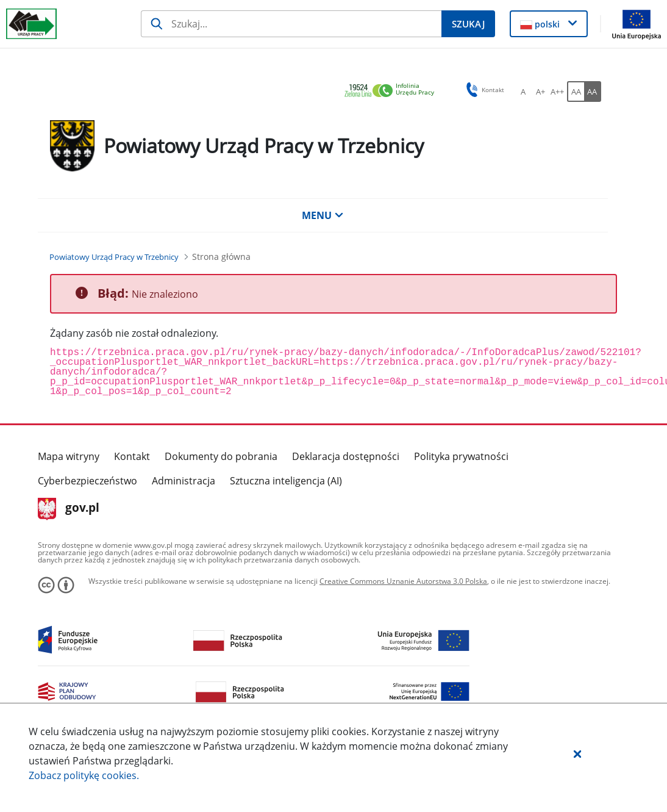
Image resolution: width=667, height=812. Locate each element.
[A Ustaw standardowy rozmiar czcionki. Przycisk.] (523, 92)
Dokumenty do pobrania (221, 456)
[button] (577, 753)
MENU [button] (323, 215)
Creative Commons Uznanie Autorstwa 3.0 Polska (403, 581)
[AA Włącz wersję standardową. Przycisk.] (576, 92)
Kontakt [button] (483, 90)
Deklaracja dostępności (346, 456)
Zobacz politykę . (84, 775)
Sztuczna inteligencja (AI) (286, 481)
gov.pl (69, 509)
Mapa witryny (69, 456)
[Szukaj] (291, 24)
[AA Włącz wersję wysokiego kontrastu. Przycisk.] (593, 92)
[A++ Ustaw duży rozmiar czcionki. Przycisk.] (557, 92)
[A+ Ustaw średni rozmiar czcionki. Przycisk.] (540, 92)
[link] (393, 91)
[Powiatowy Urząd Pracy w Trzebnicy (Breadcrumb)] (114, 257)
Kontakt (132, 456)
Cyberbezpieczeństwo (87, 481)
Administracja (184, 481)
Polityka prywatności (461, 456)
